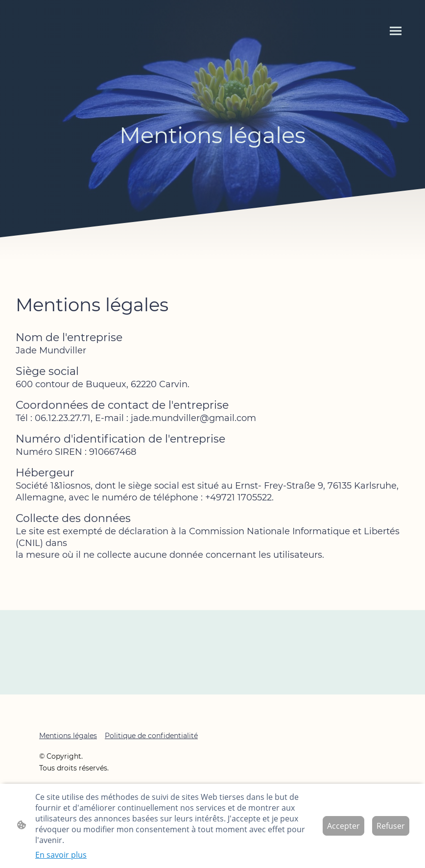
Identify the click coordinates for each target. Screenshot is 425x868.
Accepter (343, 826)
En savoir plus (61, 855)
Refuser (391, 826)
